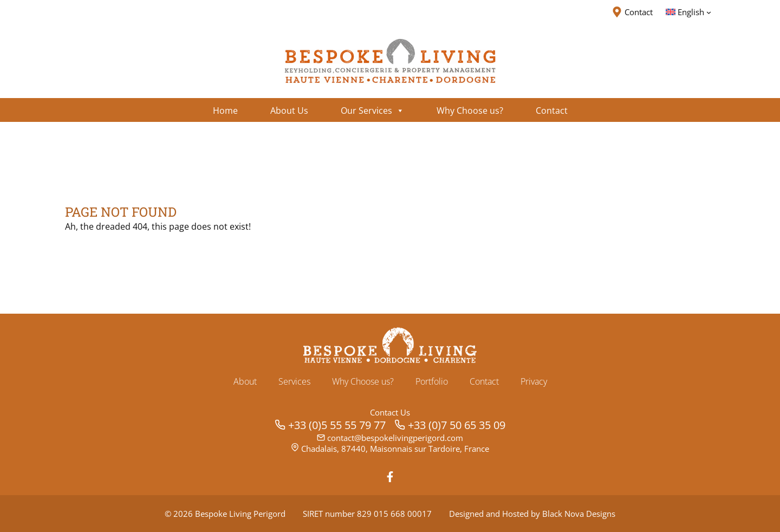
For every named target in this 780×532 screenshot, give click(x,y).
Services (294, 381)
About (245, 381)
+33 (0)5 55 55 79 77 (337, 425)
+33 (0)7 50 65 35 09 (457, 425)
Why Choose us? (363, 381)
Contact (484, 381)
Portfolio (432, 381)
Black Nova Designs (579, 514)
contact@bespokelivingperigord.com (395, 438)
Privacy (534, 381)
